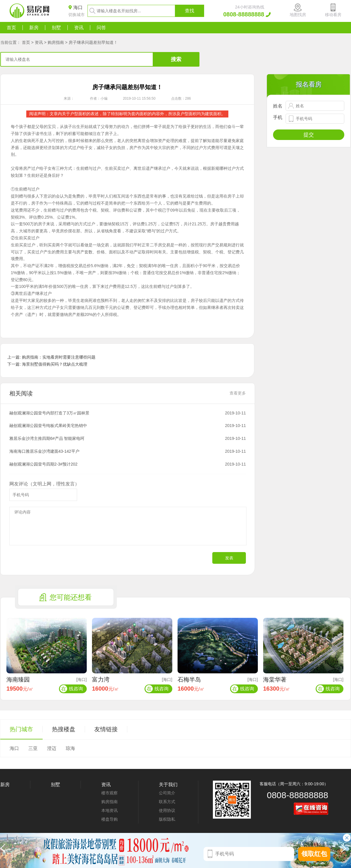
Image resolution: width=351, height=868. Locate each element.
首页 (11, 28)
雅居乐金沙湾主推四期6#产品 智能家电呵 (47, 438)
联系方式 (167, 802)
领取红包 (314, 854)
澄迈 (52, 748)
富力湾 (101, 679)
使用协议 (167, 810)
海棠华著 (275, 679)
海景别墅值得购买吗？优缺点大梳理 (55, 364)
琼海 (70, 748)
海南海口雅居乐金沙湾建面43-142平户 (44, 451)
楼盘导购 (110, 819)
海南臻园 (18, 679)
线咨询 (71, 689)
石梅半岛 (189, 679)
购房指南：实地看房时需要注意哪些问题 (59, 357)
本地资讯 (110, 810)
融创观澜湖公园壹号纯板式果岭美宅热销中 (48, 426)
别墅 (56, 28)
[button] (345, 850)
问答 (101, 28)
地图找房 (298, 15)
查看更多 (238, 393)
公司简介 (167, 793)
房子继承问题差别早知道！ (93, 42)
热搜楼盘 (64, 729)
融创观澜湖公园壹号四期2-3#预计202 (43, 464)
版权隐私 (167, 819)
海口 (14, 748)
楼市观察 (110, 793)
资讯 (79, 28)
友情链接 (106, 729)
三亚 (33, 748)
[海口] (81, 679)
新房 (34, 28)
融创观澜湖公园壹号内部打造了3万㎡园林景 (49, 413)
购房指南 (56, 42)
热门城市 (21, 729)
